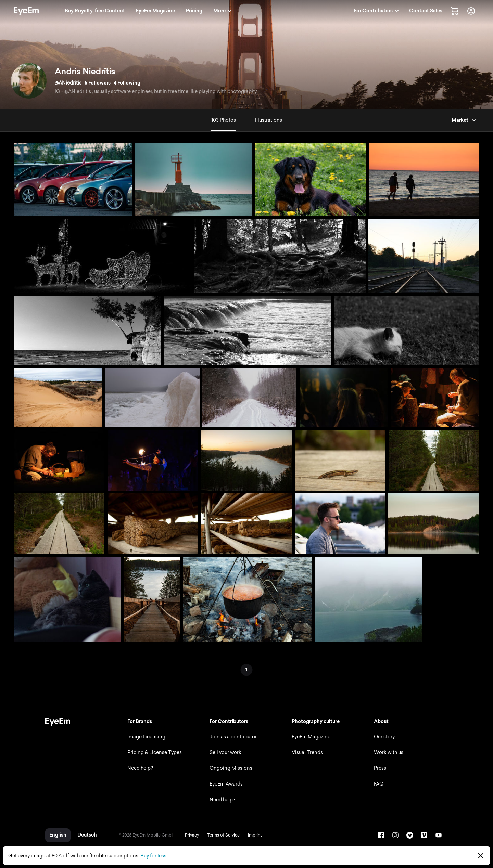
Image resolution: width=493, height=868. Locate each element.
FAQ (379, 784)
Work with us (389, 753)
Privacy (192, 835)
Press (380, 768)
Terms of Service (223, 835)
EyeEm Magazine (311, 737)
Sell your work (225, 753)
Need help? (140, 768)
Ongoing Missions (231, 768)
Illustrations (269, 120)
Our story (384, 737)
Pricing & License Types (155, 753)
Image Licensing (146, 737)
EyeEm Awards (226, 784)
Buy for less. (154, 856)
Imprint (255, 835)
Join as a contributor (233, 737)
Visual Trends (307, 753)
